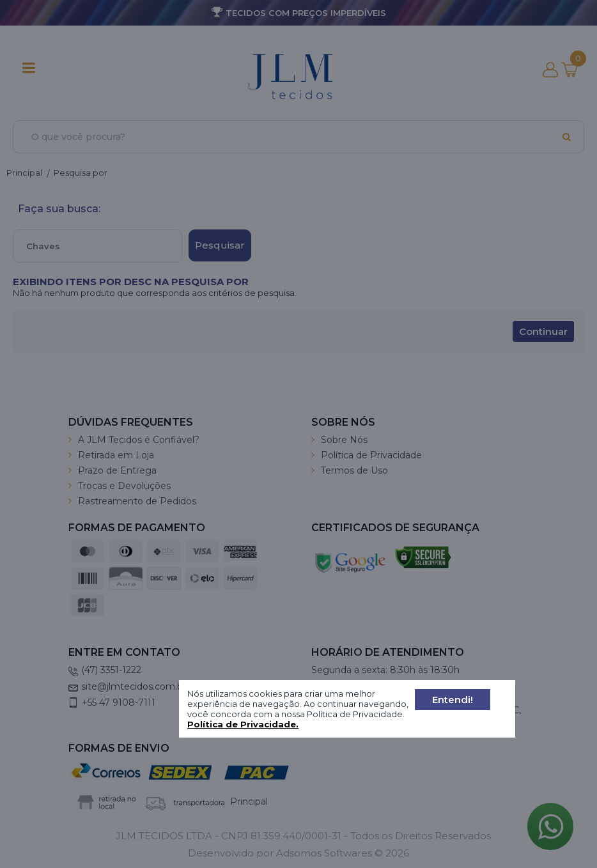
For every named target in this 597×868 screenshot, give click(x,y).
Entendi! (453, 700)
